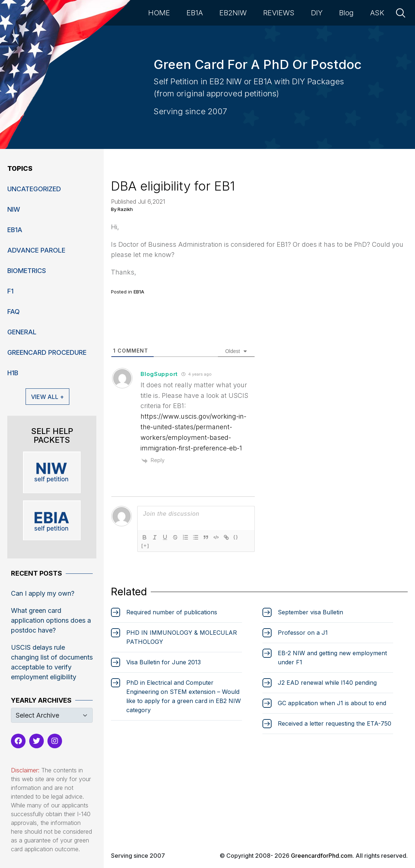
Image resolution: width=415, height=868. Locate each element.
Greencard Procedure (47, 352)
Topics (20, 168)
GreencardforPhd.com (322, 856)
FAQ (14, 312)
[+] (145, 546)
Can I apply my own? (43, 593)
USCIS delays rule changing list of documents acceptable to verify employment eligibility (52, 662)
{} (236, 537)
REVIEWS (279, 13)
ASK (377, 13)
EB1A (195, 13)
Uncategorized (34, 189)
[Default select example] (52, 715)
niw (14, 209)
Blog (346, 13)
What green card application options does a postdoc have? (51, 620)
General (22, 332)
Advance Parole (36, 250)
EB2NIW (233, 13)
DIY (317, 13)
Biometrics (27, 271)
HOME (159, 13)
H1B (13, 373)
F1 (10, 291)
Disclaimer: (25, 770)
